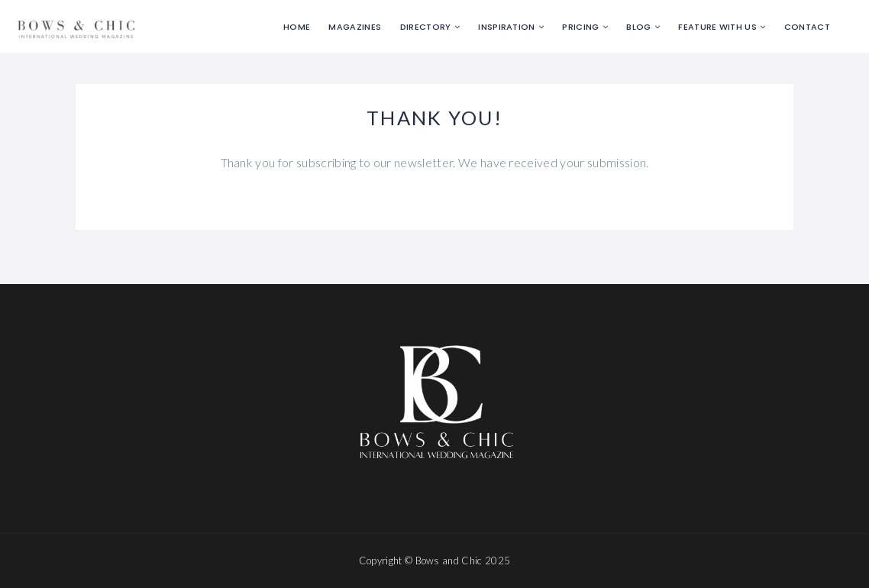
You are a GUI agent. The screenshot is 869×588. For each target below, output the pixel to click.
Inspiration (507, 27)
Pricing (580, 27)
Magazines (355, 27)
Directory (426, 27)
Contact (807, 27)
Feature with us (717, 27)
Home (297, 27)
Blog (638, 27)
